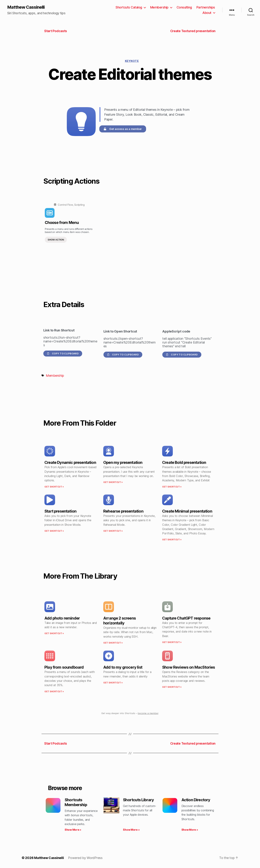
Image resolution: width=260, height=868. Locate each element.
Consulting (184, 7)
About (207, 13)
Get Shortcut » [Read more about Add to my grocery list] (113, 683)
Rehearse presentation (123, 511)
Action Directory (196, 800)
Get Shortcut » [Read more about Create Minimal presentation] (172, 540)
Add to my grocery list (123, 667)
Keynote (132, 61)
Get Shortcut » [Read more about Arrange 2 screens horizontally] (113, 643)
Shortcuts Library (138, 800)
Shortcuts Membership (76, 802)
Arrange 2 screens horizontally (120, 621)
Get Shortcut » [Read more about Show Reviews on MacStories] (172, 687)
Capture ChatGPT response (186, 618)
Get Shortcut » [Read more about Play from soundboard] (54, 691)
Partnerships (206, 7)
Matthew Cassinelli (26, 7)
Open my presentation (123, 462)
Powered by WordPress (85, 858)
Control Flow (65, 205)
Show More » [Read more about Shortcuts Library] (131, 830)
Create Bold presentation (184, 462)
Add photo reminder (62, 618)
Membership (159, 7)
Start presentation (60, 511)
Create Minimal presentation (187, 511)
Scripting (79, 205)
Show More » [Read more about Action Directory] (190, 830)
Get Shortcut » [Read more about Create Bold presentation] (172, 487)
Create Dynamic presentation (70, 462)
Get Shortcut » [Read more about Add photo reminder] (54, 633)
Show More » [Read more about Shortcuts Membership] (73, 830)
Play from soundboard (64, 667)
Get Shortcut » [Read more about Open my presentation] (113, 482)
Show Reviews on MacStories (189, 667)
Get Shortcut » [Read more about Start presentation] (54, 531)
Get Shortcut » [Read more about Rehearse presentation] (113, 531)
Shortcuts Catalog (129, 7)
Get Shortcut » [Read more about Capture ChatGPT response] (172, 642)
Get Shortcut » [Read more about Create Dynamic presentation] (54, 487)
